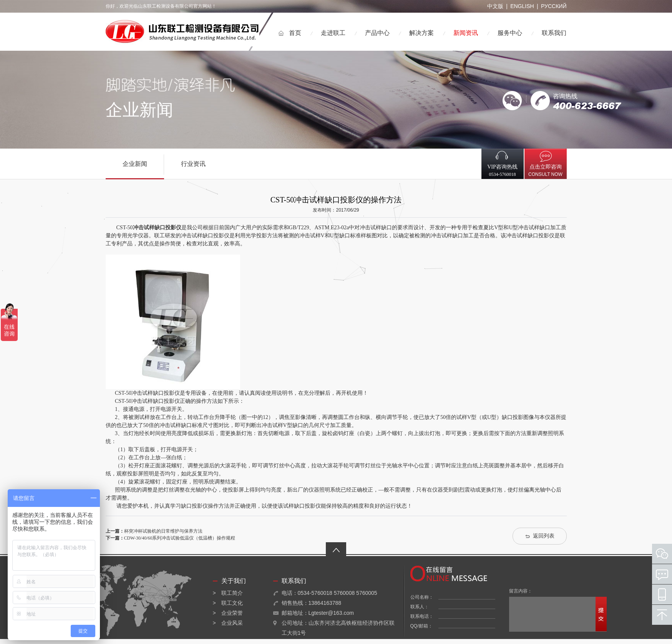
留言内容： (521, 591)
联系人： (420, 607)
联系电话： (422, 616)
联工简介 (232, 593)
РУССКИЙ (554, 6)
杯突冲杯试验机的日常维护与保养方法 (163, 531)
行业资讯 (193, 164)
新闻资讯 (466, 33)
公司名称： (422, 597)
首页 (295, 33)
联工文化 (232, 603)
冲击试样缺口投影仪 (157, 228)
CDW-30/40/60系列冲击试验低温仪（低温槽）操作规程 (180, 538)
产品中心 (377, 33)
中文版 (495, 6)
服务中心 (510, 33)
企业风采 (232, 623)
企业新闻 (135, 164)
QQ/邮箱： (421, 626)
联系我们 (554, 33)
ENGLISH (522, 6)
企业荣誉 (232, 613)
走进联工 (333, 33)
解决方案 (421, 33)
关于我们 (234, 581)
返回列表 (544, 536)
